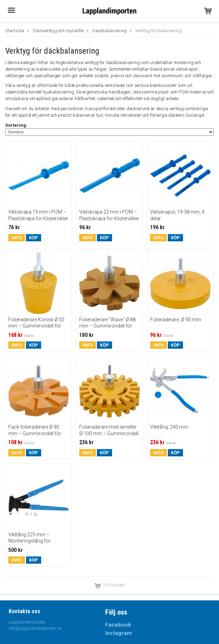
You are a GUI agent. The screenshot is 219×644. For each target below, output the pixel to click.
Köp (34, 238)
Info (17, 238)
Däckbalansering (109, 31)
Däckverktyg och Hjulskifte (58, 31)
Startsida (15, 31)
